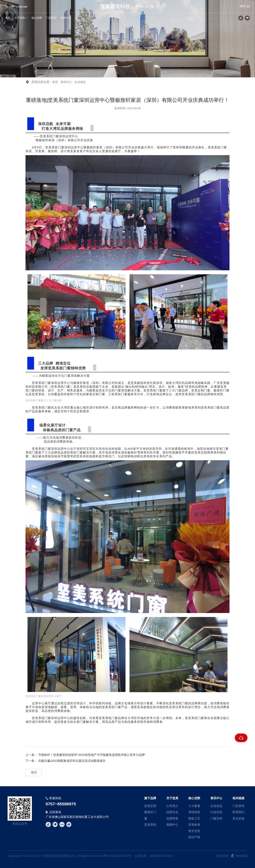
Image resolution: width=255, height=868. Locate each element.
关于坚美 (20, 18)
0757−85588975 (61, 804)
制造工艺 (194, 818)
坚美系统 (150, 825)
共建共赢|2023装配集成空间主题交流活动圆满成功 (72, 761)
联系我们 (238, 812)
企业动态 (216, 806)
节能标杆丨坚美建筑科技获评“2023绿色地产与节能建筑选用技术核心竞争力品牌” (92, 755)
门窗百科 (216, 818)
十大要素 (194, 806)
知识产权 (194, 837)
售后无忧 (194, 831)
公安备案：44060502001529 (153, 856)
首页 (8, 18)
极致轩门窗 (150, 815)
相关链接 (238, 798)
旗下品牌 (150, 798)
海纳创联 (241, 856)
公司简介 (172, 806)
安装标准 (194, 825)
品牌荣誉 (172, 818)
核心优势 (37, 18)
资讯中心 (66, 18)
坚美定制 (150, 806)
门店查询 (51, 18)
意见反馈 (238, 818)
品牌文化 (172, 812)
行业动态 (216, 812)
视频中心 (172, 825)
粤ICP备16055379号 (118, 856)
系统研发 (194, 812)
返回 (34, 772)
